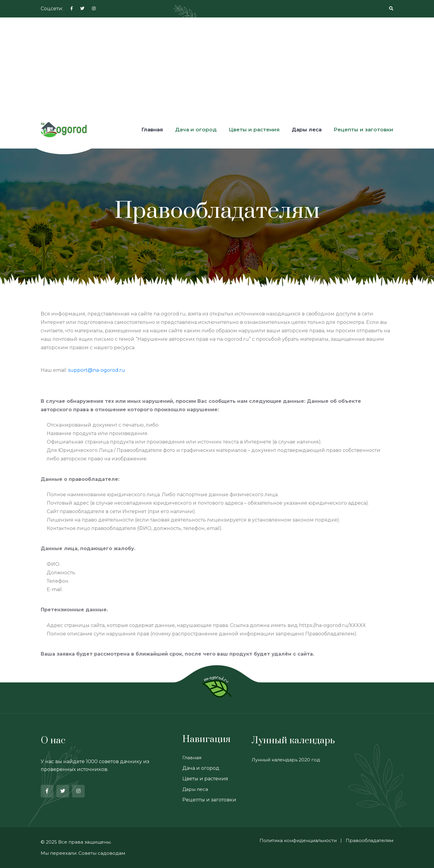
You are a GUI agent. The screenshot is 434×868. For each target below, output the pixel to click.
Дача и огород (196, 130)
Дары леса (307, 130)
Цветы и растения (254, 130)
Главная (152, 130)
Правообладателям (370, 840)
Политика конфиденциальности (298, 840)
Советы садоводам (102, 853)
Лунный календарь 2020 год (286, 760)
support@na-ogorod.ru (97, 370)
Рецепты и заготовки (363, 130)
